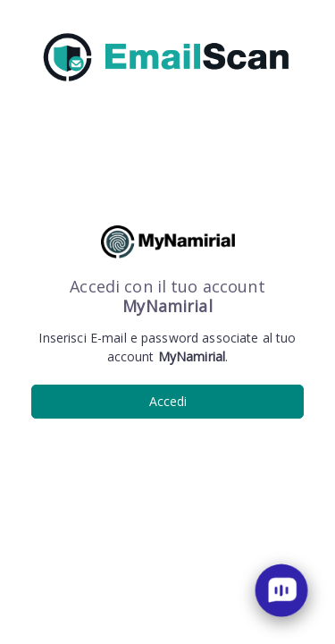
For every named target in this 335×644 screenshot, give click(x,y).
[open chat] (281, 590)
